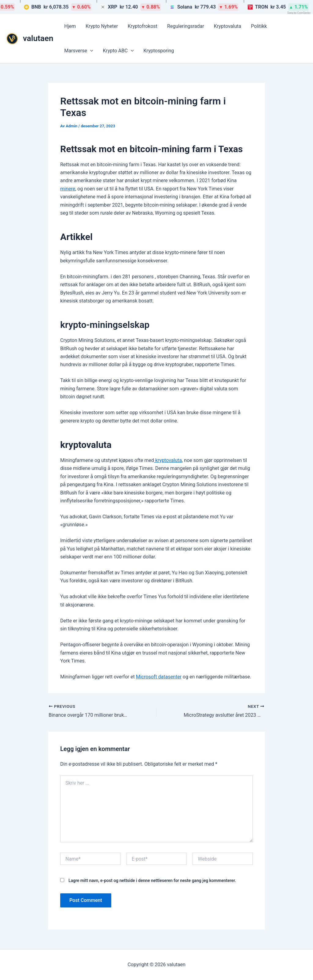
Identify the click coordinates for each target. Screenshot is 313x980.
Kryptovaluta (228, 26)
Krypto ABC (118, 51)
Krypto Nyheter (102, 26)
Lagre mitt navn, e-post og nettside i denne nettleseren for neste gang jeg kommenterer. (152, 880)
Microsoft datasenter (159, 677)
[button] (90, 51)
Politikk (259, 26)
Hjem (70, 26)
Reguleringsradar (186, 26)
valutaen (38, 38)
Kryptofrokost (143, 26)
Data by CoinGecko (299, 13)
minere (68, 189)
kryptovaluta (168, 460)
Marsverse (79, 51)
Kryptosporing (159, 51)
